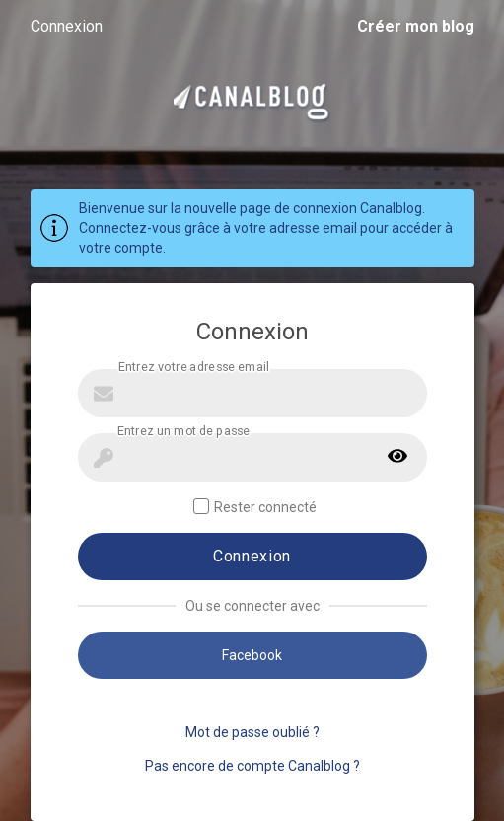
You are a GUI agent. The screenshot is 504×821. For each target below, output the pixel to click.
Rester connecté (255, 507)
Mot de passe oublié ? (252, 732)
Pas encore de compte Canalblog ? (252, 766)
